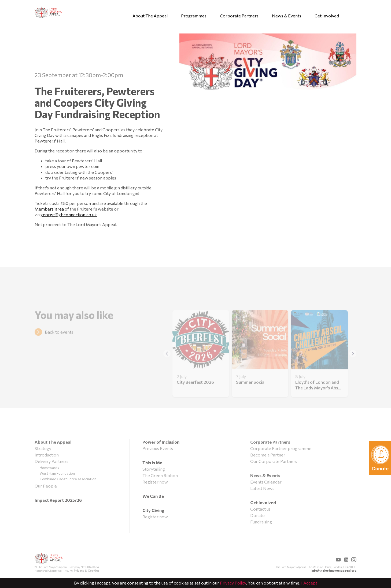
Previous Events (158, 448)
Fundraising (261, 522)
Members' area (49, 209)
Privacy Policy (233, 583)
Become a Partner (268, 455)
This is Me (152, 462)
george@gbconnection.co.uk (69, 214)
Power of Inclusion (161, 442)
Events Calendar (266, 482)
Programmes (194, 16)
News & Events (287, 16)
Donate (257, 515)
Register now (155, 482)
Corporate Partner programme (281, 448)
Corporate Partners (239, 16)
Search (355, 15)
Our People (46, 486)
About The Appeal (150, 16)
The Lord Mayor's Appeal (49, 559)
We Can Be (153, 496)
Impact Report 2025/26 (58, 500)
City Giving (153, 510)
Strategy (43, 448)
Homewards (49, 468)
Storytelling (154, 469)
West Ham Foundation (57, 473)
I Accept (309, 583)
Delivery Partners (51, 461)
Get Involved (327, 16)
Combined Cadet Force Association (68, 479)
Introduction (47, 455)
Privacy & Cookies (87, 570)
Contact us (260, 509)
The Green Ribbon (160, 475)
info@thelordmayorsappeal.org (334, 570)
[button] (353, 360)
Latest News (262, 488)
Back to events (59, 338)
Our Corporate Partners (274, 461)
